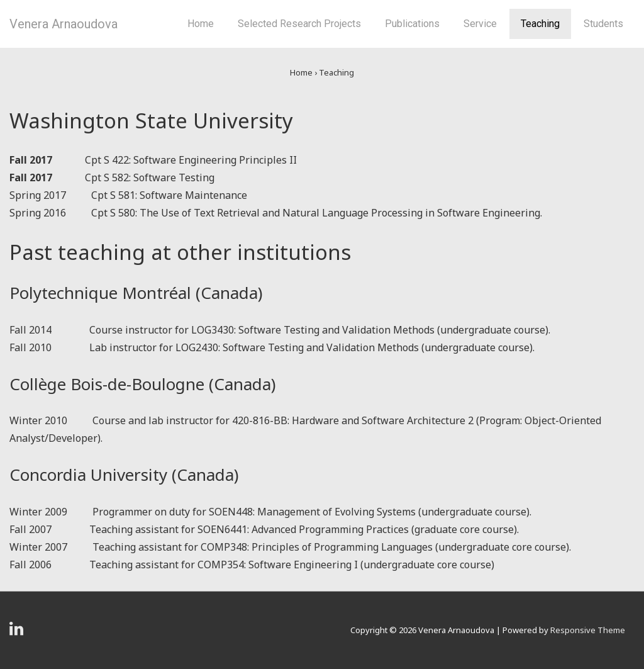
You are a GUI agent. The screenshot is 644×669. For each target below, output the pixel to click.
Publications (412, 24)
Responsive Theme (588, 630)
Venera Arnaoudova (64, 24)
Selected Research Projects (299, 24)
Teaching (540, 24)
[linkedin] (18, 632)
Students (603, 24)
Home (201, 24)
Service (480, 24)
